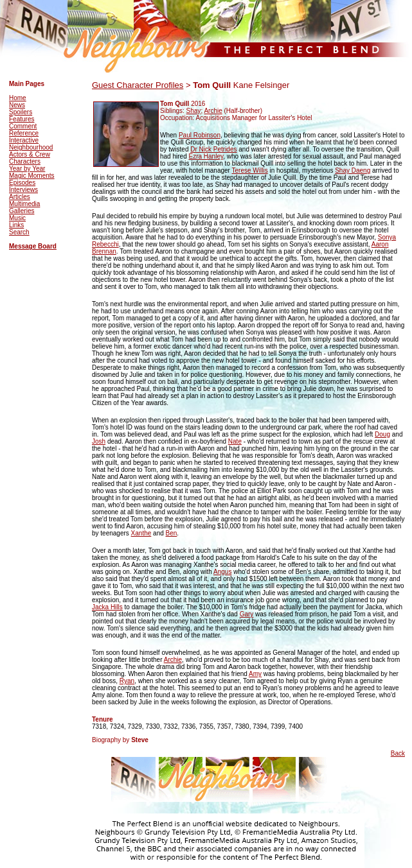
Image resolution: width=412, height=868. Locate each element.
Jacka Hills (107, 607)
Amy (255, 674)
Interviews (23, 190)
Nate (235, 441)
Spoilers (21, 112)
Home (18, 98)
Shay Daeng (353, 170)
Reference (24, 133)
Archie (213, 111)
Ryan (127, 681)
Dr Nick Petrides (213, 149)
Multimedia (24, 204)
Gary (247, 614)
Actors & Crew (30, 154)
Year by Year (27, 169)
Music (17, 218)
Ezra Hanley (206, 156)
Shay (194, 111)
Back (398, 753)
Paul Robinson (200, 135)
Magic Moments (32, 176)
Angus (222, 572)
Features (22, 119)
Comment (23, 126)
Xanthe (141, 533)
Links (16, 225)
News (17, 105)
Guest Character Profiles (138, 85)
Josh (99, 441)
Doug (382, 434)
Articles (20, 197)
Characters (25, 161)
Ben (172, 533)
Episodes (22, 183)
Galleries (22, 211)
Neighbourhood (31, 147)
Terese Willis (250, 170)
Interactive (24, 140)
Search (19, 232)
